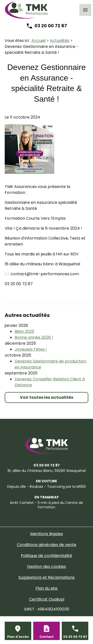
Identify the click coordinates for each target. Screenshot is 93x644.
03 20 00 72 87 (51, 26)
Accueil (39, 41)
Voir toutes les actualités (46, 397)
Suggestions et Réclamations (46, 577)
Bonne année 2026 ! (34, 337)
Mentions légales (47, 534)
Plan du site (46, 588)
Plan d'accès (18, 637)
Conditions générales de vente (47, 545)
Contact (46, 637)
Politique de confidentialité (46, 556)
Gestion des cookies (46, 567)
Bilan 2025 (24, 331)
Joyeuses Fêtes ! (31, 349)
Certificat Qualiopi (47, 599)
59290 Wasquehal (46, 471)
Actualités (60, 41)
